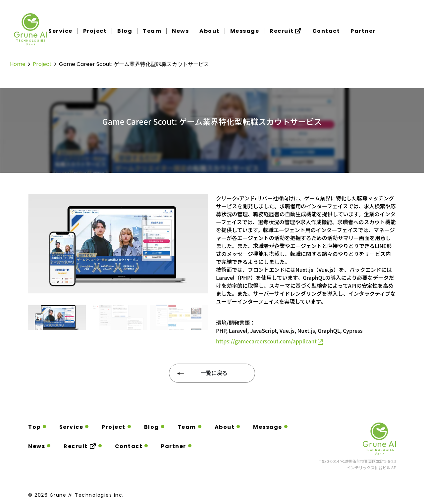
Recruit (286, 31)
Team (152, 31)
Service (60, 31)
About (210, 31)
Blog (125, 31)
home (18, 64)
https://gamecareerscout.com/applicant (269, 341)
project (42, 64)
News (180, 31)
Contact (326, 31)
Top (34, 427)
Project (95, 31)
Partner (363, 31)
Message (245, 31)
